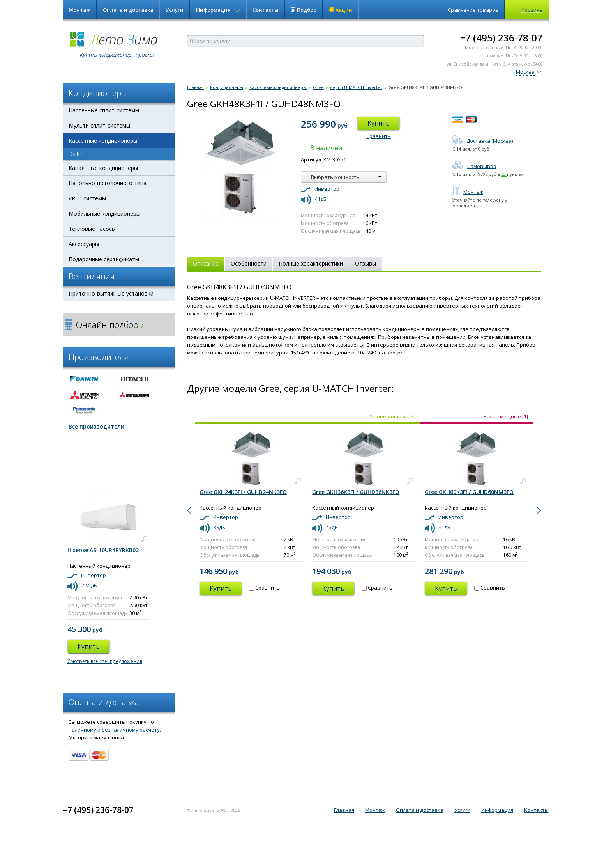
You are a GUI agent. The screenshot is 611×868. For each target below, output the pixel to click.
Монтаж (79, 10)
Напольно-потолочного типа (108, 183)
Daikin (76, 154)
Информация (218, 10)
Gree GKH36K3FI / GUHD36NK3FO (356, 492)
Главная (195, 87)
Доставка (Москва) (483, 141)
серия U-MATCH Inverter (356, 87)
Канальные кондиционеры (103, 168)
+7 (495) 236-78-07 (501, 38)
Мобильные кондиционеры (104, 213)
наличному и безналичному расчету (114, 730)
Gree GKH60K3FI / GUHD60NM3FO (469, 492)
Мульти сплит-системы (99, 125)
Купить (379, 123)
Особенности (249, 263)
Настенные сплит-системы (104, 110)
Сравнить (379, 136)
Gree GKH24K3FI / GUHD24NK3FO (243, 492)
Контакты (266, 10)
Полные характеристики (311, 263)
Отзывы (366, 263)
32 (504, 174)
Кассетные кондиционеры (103, 141)
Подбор (304, 10)
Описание (206, 263)
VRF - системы (87, 198)
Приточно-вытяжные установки (111, 293)
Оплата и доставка (128, 10)
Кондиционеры (227, 87)
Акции (341, 10)
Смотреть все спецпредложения (105, 661)
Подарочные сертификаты (104, 259)
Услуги (175, 10)
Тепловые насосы (92, 229)
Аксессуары (84, 244)
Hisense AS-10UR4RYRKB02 (103, 550)
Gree (318, 87)
